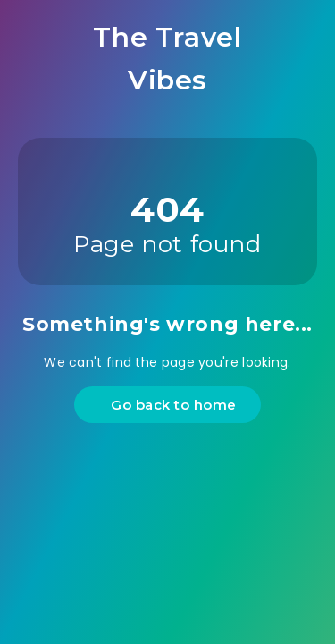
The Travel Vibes (167, 59)
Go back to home (170, 405)
